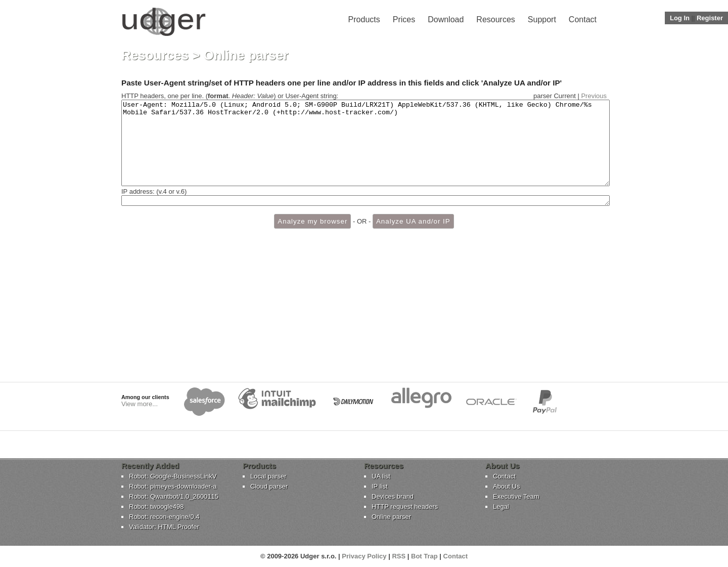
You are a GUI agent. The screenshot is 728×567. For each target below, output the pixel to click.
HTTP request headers (405, 507)
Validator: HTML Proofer (164, 527)
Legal (501, 507)
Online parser (391, 517)
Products (364, 19)
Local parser (268, 476)
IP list (380, 486)
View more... (140, 404)
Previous (594, 96)
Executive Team (516, 496)
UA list (381, 476)
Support (542, 19)
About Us (506, 486)
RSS (399, 556)
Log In (680, 18)
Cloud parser (269, 486)
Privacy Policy (364, 556)
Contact (583, 19)
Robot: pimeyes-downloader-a (173, 486)
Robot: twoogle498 (156, 507)
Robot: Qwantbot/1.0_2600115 (174, 496)
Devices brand (393, 496)
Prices (404, 19)
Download (446, 19)
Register (710, 18)
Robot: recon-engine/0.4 (164, 517)
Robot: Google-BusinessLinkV (173, 476)
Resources (495, 19)
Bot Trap (424, 556)
